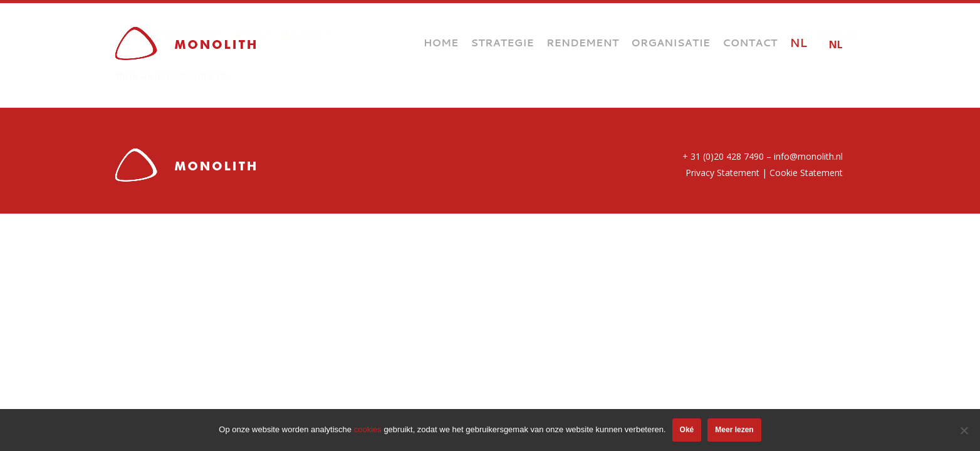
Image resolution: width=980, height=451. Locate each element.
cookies (368, 429)
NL (836, 44)
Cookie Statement (806, 173)
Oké (687, 430)
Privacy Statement (722, 173)
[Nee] (964, 430)
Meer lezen (734, 430)
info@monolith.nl (808, 156)
